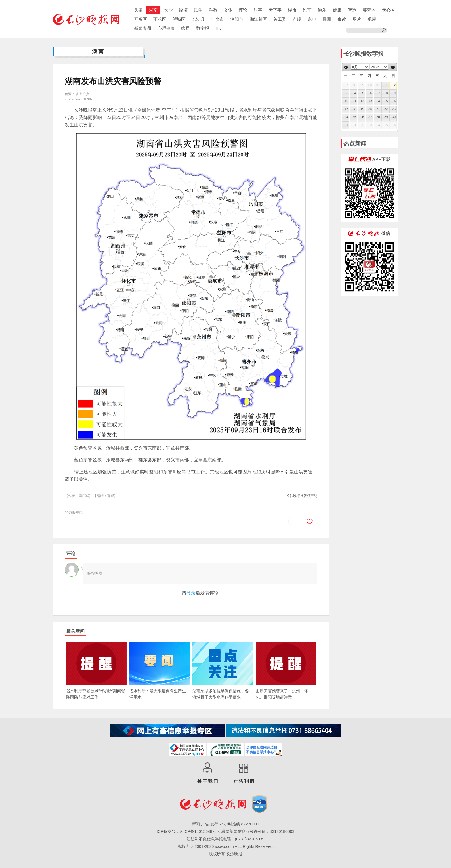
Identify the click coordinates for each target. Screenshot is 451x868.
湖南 (153, 10)
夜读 (342, 19)
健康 (337, 10)
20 (370, 109)
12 (362, 101)
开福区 (141, 19)
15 (386, 101)
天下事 (275, 10)
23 (394, 109)
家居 (186, 28)
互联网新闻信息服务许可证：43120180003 (256, 831)
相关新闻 (75, 631)
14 (378, 101)
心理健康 (166, 28)
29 (386, 117)
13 (370, 101)
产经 (297, 19)
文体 (228, 10)
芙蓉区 (369, 10)
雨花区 (160, 19)
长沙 (168, 10)
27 (370, 117)
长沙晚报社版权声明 (302, 496)
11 (354, 101)
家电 (312, 19)
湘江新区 (258, 19)
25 (354, 117)
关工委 (280, 19)
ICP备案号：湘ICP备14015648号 (187, 831)
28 (378, 117)
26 (362, 117)
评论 (243, 10)
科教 (213, 10)
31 (346, 125)
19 (362, 109)
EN (218, 28)
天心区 (388, 10)
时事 (258, 10)
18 (354, 109)
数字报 (203, 28)
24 (346, 117)
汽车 (307, 10)
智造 (352, 10)
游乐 (322, 10)
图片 (357, 19)
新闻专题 (143, 28)
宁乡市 (218, 19)
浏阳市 (237, 19)
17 (346, 109)
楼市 (292, 10)
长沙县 (198, 19)
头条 (138, 10)
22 (386, 109)
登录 (191, 593)
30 (394, 117)
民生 (198, 10)
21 (378, 109)
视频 (372, 19)
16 (394, 101)
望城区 (179, 19)
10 (346, 101)
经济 (183, 10)
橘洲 (327, 19)
